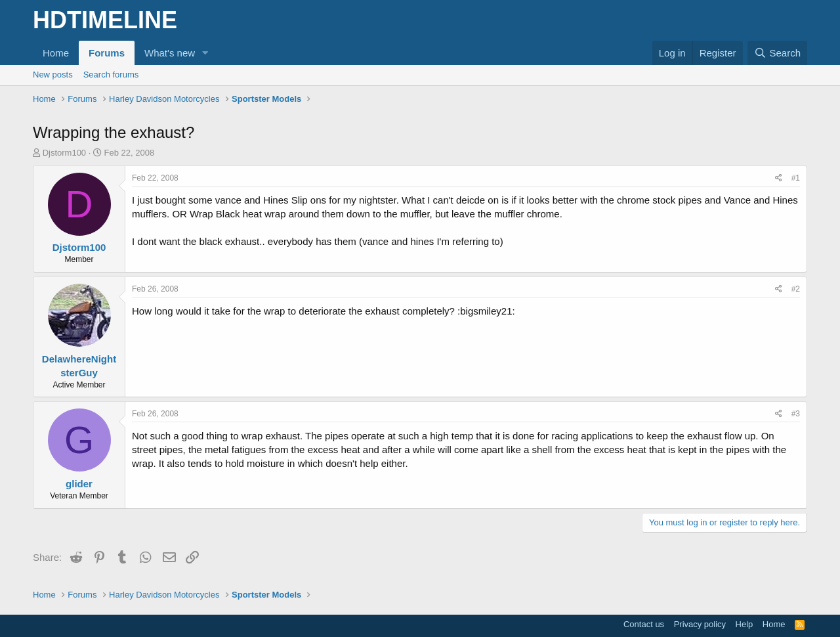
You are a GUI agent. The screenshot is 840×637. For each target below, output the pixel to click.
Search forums (111, 75)
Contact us (644, 624)
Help (745, 624)
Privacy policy (700, 624)
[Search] (777, 53)
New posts (53, 75)
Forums (107, 53)
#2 (796, 289)
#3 (796, 414)
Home (56, 53)
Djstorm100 (64, 153)
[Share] (779, 178)
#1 (796, 178)
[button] (205, 53)
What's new (170, 53)
